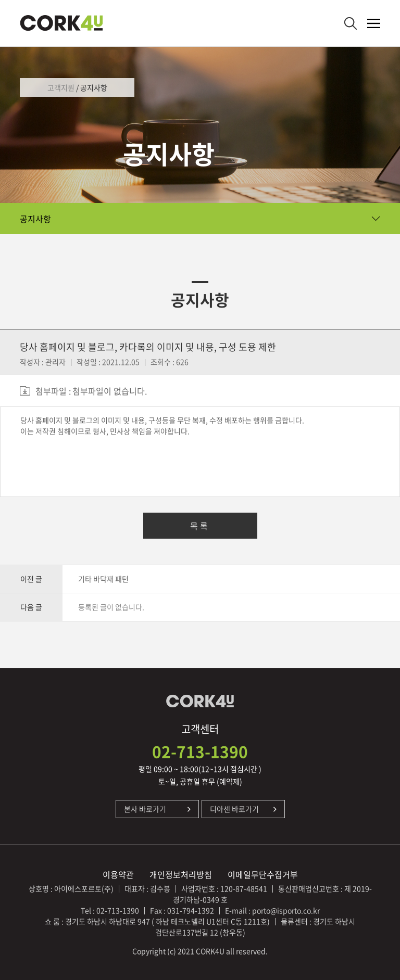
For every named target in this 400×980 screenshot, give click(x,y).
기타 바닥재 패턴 (103, 579)
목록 (200, 526)
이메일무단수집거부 (263, 874)
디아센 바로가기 (234, 809)
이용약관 (118, 874)
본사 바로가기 (145, 809)
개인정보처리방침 (181, 874)
